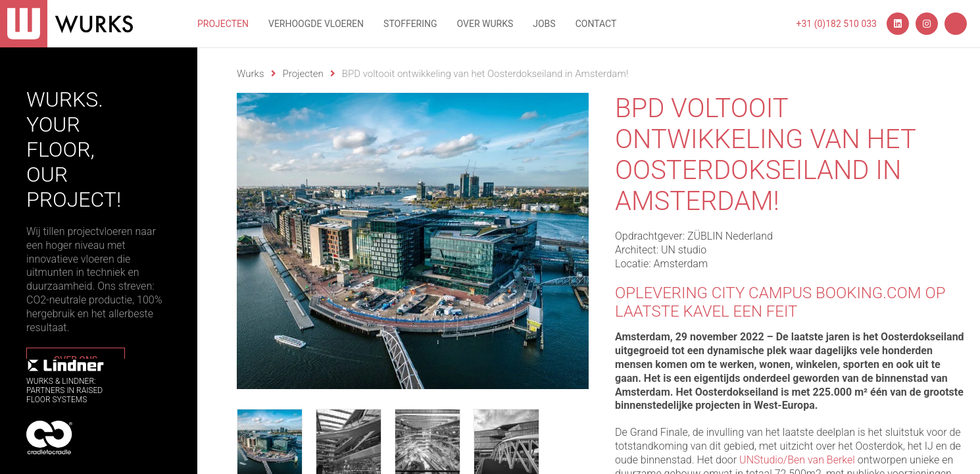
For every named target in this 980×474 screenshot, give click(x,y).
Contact (596, 24)
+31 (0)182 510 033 (837, 24)
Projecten (223, 24)
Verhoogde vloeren (316, 24)
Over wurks (485, 24)
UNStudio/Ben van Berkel (797, 460)
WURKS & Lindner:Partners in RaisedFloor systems (66, 382)
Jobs (544, 24)
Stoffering (410, 24)
